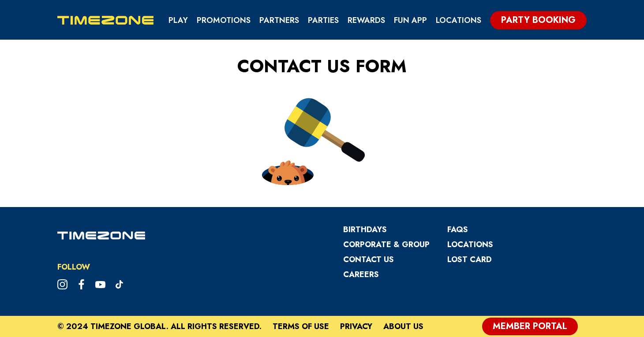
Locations (459, 20)
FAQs (458, 230)
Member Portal (530, 326)
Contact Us (369, 259)
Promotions (224, 20)
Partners (279, 20)
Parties (323, 20)
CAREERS (361, 274)
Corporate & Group (386, 244)
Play (178, 20)
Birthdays (365, 230)
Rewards (366, 20)
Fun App (410, 20)
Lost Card (470, 259)
